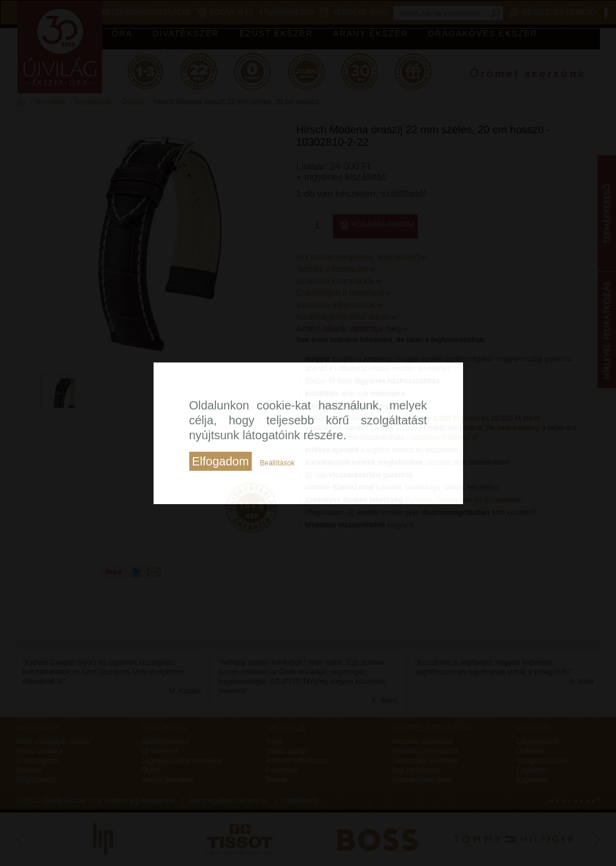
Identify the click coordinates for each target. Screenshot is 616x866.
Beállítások (277, 463)
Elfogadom (221, 461)
